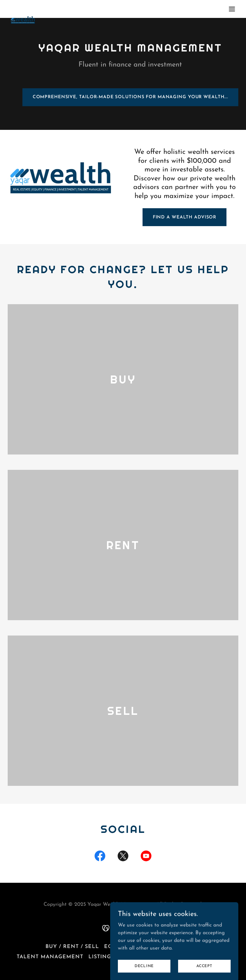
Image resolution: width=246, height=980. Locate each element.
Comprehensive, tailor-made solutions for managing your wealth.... (130, 97)
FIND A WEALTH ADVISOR (185, 217)
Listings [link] (101, 957)
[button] (232, 9)
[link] (23, 9)
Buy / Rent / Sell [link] (72, 947)
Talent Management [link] (50, 957)
